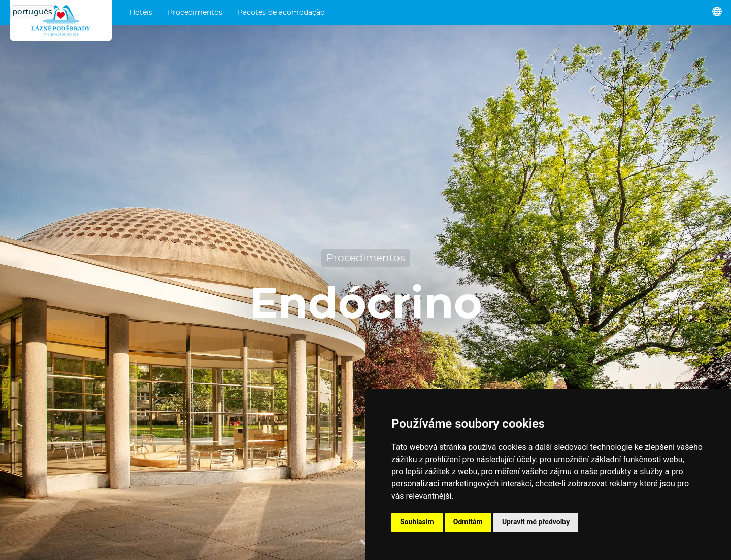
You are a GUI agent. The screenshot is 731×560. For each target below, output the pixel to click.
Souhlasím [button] (417, 522)
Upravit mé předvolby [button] (536, 522)
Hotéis (141, 13)
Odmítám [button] (468, 522)
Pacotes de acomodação (281, 13)
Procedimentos (195, 13)
